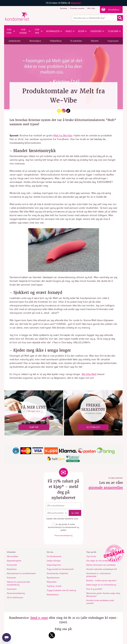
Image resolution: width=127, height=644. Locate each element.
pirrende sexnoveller (106, 488)
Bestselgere (35, 41)
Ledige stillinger (54, 561)
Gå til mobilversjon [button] (15, 597)
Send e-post (39, 618)
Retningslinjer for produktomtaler (21, 573)
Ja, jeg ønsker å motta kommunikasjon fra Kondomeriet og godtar (64, 527)
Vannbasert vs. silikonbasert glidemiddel (99, 575)
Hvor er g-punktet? (94, 589)
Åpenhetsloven (53, 578)
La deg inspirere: (116, 478)
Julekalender (15, 41)
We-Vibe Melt (89, 374)
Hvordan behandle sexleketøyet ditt (102, 569)
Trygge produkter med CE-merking (61, 590)
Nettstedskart (53, 595)
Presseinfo (11, 578)
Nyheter (95, 41)
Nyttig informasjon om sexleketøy (101, 565)
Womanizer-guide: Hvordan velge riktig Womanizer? (103, 595)
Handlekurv (114, 10)
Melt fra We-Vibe (63, 135)
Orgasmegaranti (54, 565)
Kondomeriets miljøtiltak (57, 573)
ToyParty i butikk (54, 586)
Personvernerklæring (64, 535)
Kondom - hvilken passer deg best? (101, 580)
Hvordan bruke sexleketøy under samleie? (100, 602)
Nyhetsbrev (12, 569)
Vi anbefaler (76, 41)
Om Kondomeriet (54, 556)
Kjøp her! (76, 3)
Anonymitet (12, 565)
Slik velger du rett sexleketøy (99, 561)
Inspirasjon (113, 41)
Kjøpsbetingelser (14, 561)
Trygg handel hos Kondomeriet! (60, 569)
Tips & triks (91, 556)
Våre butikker (13, 556)
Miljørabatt (52, 582)
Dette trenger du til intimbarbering (101, 585)
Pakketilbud (56, 41)
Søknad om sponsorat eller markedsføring (18, 583)
